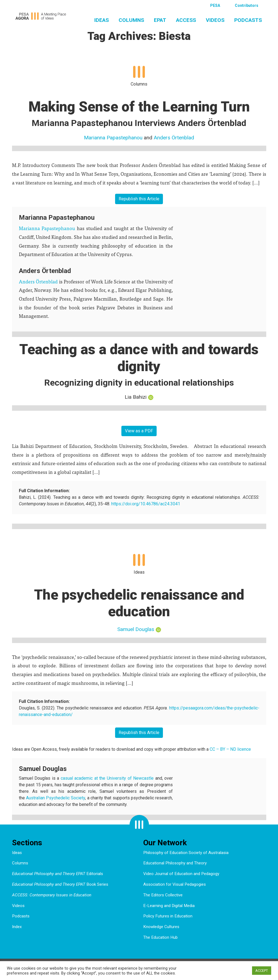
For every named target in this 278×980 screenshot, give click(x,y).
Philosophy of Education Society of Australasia (186, 853)
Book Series (60, 884)
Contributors (247, 5)
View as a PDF (139, 431)
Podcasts (248, 20)
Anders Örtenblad (174, 138)
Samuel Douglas (136, 629)
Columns (131, 20)
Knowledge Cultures (161, 927)
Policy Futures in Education (168, 916)
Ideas (102, 20)
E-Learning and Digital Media (169, 906)
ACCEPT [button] (262, 971)
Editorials (58, 874)
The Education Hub (160, 937)
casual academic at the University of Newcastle (107, 778)
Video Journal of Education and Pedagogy (181, 874)
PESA (215, 5)
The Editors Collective (163, 895)
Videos (215, 20)
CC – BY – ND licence (230, 749)
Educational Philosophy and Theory (175, 863)
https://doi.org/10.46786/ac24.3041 (146, 504)
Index (17, 927)
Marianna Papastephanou (113, 138)
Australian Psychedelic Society (56, 798)
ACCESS (186, 20)
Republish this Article (139, 199)
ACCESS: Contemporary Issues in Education (52, 895)
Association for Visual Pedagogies (175, 884)
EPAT (160, 20)
